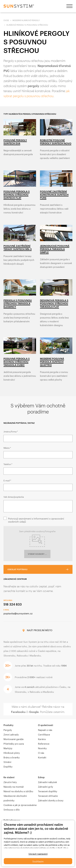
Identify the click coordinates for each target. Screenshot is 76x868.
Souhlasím (38, 861)
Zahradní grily (46, 786)
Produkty (8, 725)
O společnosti (46, 725)
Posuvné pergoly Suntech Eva (15, 142)
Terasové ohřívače (48, 796)
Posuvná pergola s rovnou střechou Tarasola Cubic (17, 362)
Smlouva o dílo (12, 809)
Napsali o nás (45, 730)
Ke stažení (9, 777)
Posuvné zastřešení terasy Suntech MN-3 (18, 247)
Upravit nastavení (38, 854)
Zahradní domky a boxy (51, 800)
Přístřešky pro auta (14, 743)
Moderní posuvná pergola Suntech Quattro (52, 362)
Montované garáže (14, 739)
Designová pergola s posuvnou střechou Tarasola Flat (54, 303)
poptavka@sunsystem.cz (18, 613)
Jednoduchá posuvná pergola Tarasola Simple (55, 249)
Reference (44, 743)
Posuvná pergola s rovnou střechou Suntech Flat (17, 195)
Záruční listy (10, 782)
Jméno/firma (10, 431)
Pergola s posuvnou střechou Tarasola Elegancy (18, 303)
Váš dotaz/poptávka (14, 497)
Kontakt (42, 757)
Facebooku (18, 712)
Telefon (8, 464)
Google (34, 712)
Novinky (42, 748)
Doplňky (8, 766)
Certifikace (44, 734)
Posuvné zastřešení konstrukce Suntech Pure (54, 195)
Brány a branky (12, 757)
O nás (41, 753)
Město (7, 448)
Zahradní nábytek (47, 782)
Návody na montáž (14, 786)
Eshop (41, 777)
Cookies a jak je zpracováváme (20, 805)
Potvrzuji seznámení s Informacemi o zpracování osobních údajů (36, 520)
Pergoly (8, 730)
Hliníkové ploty (12, 753)
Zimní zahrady (11, 734)
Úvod (6, 20)
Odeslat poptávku (17, 569)
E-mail (7, 480)
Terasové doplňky (48, 791)
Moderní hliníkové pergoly (26, 20)
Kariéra (42, 739)
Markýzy (8, 748)
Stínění (7, 762)
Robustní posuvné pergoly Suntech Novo (56, 142)
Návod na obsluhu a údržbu (18, 791)
